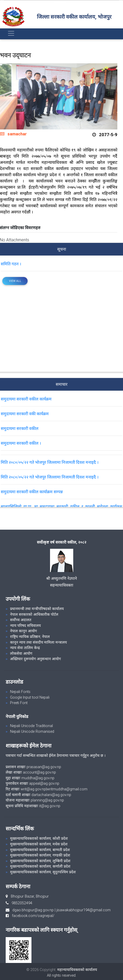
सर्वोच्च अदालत (21, 620)
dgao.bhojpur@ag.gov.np (33, 910)
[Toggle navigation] (11, 33)
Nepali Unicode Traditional (31, 726)
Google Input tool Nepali (30, 697)
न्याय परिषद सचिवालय (25, 626)
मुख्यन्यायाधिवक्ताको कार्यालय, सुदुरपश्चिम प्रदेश (43, 872)
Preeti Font (19, 703)
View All (15, 281)
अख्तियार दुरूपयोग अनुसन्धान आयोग (35, 659)
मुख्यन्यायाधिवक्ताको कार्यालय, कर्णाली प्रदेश (40, 866)
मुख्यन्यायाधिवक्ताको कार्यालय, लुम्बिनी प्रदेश (40, 861)
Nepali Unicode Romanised (32, 731)
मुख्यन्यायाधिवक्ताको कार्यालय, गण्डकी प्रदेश (40, 855)
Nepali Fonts (20, 692)
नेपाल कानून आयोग (23, 631)
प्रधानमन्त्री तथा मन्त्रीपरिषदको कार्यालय (37, 609)
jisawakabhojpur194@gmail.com (84, 910)
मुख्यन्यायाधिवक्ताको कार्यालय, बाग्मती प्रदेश (40, 850)
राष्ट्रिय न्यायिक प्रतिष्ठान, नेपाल (30, 637)
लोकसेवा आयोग (21, 653)
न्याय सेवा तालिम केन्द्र (25, 648)
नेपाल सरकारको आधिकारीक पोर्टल (34, 614)
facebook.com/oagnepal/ (32, 916)
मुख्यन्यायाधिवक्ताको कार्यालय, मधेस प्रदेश (39, 844)
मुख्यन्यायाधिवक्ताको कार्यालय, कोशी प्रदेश (39, 838)
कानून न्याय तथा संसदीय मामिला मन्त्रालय (38, 642)
